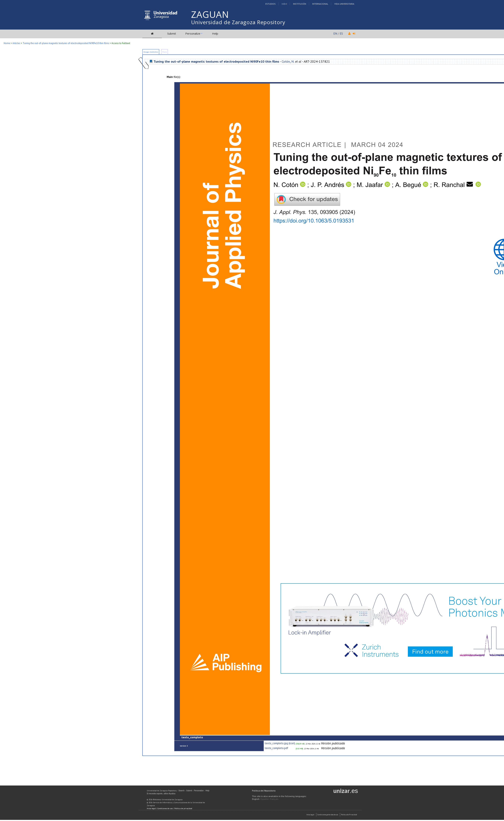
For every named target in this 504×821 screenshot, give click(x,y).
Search (182, 791)
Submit (172, 33)
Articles (16, 43)
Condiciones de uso (165, 808)
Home (7, 43)
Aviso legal (151, 808)
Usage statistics (151, 52)
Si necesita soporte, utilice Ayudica (161, 794)
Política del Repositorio (264, 791)
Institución (300, 4)
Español (265, 799)
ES (341, 33)
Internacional (320, 4)
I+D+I (284, 4)
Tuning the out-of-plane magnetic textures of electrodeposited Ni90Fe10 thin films (66, 43)
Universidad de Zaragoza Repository (238, 22)
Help (215, 33)
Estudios (270, 4)
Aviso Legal (310, 815)
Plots (165, 52)
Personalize (193, 33)
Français (274, 799)
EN (335, 33)
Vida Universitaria (344, 4)
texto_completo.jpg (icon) (280, 743)
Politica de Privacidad (349, 815)
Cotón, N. (288, 61)
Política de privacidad (183, 808)
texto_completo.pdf (276, 748)
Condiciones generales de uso (328, 815)
